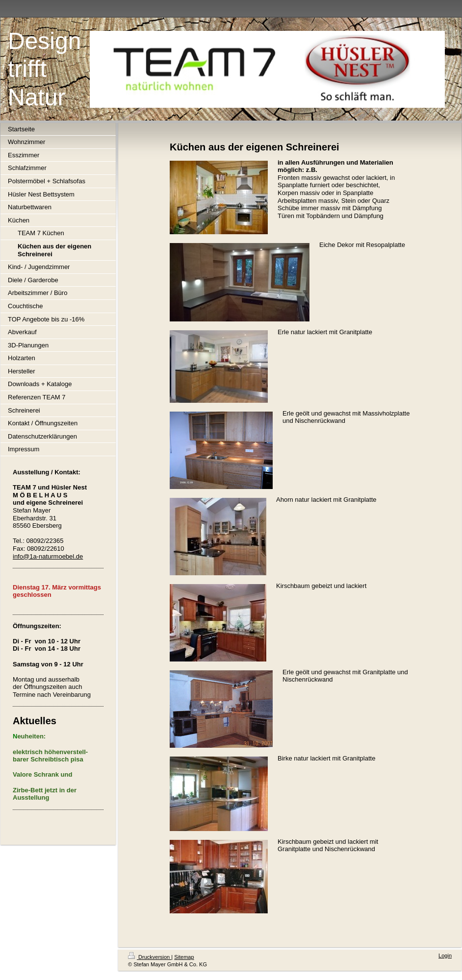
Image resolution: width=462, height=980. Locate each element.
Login (445, 955)
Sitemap (184, 957)
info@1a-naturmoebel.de (48, 556)
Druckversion (150, 957)
